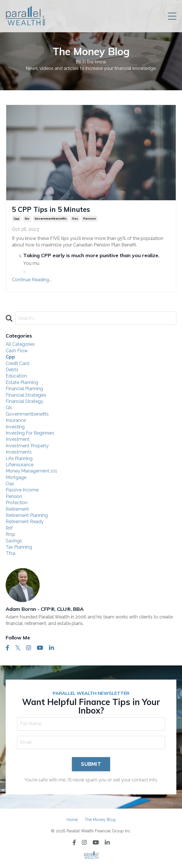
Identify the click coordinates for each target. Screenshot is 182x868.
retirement (17, 509)
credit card (17, 363)
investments (19, 452)
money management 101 (31, 471)
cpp (17, 219)
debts (12, 370)
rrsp (10, 534)
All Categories (20, 344)
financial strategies (26, 395)
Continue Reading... (32, 280)
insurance (16, 420)
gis (27, 219)
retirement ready (25, 522)
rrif (9, 528)
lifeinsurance (20, 465)
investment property (27, 446)
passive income (22, 490)
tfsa (10, 553)
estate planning (22, 382)
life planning (19, 458)
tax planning (19, 547)
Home (72, 820)
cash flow (17, 351)
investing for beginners (30, 433)
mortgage (16, 477)
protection (17, 503)
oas (75, 219)
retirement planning (27, 515)
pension (90, 219)
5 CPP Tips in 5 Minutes (51, 209)
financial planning (24, 389)
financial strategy (24, 401)
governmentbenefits (51, 219)
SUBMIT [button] (91, 764)
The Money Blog (100, 820)
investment (18, 439)
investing (15, 427)
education (16, 376)
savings (14, 541)
